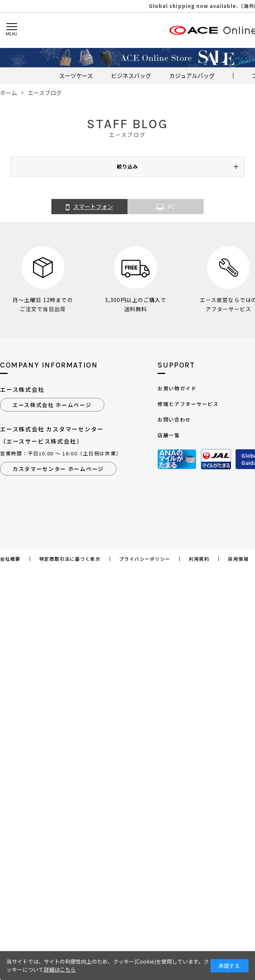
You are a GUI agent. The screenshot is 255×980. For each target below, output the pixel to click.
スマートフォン (89, 207)
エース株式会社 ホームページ (52, 405)
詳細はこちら (60, 969)
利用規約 (199, 559)
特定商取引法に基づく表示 (70, 559)
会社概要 (10, 559)
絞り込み (127, 166)
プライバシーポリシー (145, 559)
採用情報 (238, 559)
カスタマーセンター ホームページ (58, 469)
